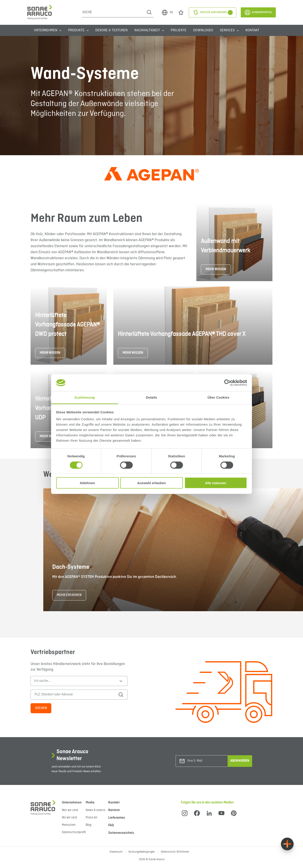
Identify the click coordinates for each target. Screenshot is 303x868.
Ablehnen (87, 483)
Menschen (69, 825)
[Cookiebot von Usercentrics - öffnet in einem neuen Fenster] (227, 383)
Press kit (91, 818)
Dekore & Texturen (111, 30)
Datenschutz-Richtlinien (175, 852)
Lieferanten (117, 818)
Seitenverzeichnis (121, 833)
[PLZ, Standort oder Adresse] (74, 695)
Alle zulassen (216, 483)
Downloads (203, 30)
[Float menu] (287, 844)
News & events (96, 810)
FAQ (111, 825)
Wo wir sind (69, 818)
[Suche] (113, 12)
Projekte (179, 30)
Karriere (114, 810)
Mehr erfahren (69, 595)
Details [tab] (151, 397)
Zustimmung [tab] (85, 397)
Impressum (116, 852)
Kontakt (252, 30)
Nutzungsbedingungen (142, 852)
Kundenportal (258, 12)
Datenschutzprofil (74, 832)
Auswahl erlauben (151, 483)
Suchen (41, 708)
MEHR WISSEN (216, 269)
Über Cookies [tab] (218, 397)
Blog (88, 825)
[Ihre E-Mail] (205, 761)
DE (167, 13)
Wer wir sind (70, 810)
